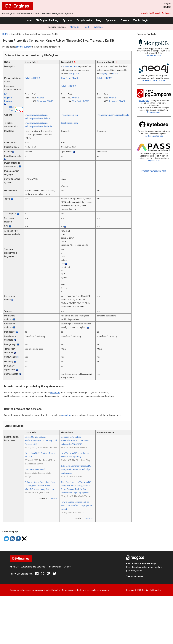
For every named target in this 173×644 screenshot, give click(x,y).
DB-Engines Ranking (47, 20)
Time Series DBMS (69, 78)
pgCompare (144, 101)
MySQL (105, 73)
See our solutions (135, 576)
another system (24, 47)
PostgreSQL (74, 73)
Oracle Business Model (35, 469)
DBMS (5, 34)
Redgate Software (162, 13)
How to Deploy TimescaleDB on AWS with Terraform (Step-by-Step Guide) (76, 505)
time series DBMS (71, 66)
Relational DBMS (33, 78)
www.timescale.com (70, 115)
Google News (53, 498)
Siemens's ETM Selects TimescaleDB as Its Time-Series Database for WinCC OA (75, 440)
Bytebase (98, 27)
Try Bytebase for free (154, 136)
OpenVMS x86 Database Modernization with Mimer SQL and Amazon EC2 (41, 440)
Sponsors (111, 20)
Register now (154, 161)
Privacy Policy (55, 567)
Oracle (115, 73)
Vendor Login (141, 20)
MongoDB (75, 27)
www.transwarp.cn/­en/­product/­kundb (113, 115)
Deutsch (167, 7)
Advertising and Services (33, 567)
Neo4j (86, 27)
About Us (14, 567)
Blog (99, 20)
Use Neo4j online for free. (154, 80)
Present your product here (154, 171)
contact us (55, 393)
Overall (41, 98)
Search (125, 20)
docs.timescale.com (69, 123)
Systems (67, 20)
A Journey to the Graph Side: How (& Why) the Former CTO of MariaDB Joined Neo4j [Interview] (40, 486)
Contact (68, 567)
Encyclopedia (84, 20)
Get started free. (154, 55)
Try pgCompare (154, 112)
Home (28, 20)
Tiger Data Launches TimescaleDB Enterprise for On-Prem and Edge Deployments (76, 469)
